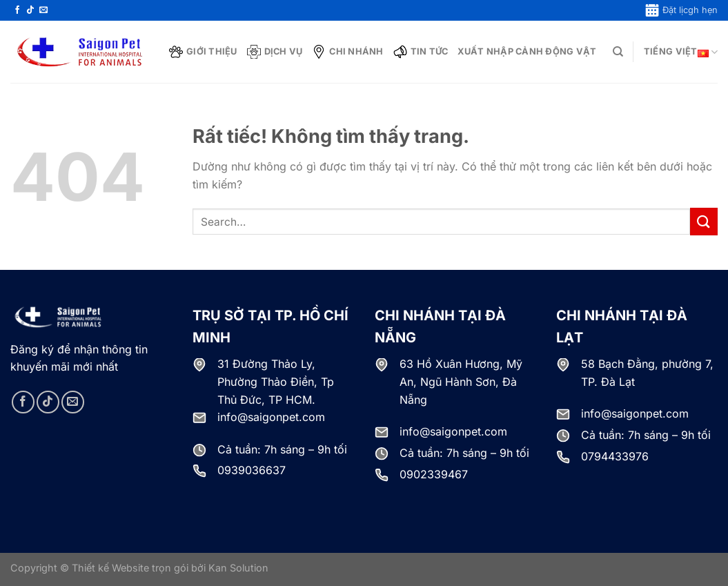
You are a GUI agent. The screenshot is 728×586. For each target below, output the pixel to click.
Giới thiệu (203, 52)
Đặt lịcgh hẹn (681, 10)
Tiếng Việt (681, 52)
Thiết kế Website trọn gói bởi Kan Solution (170, 568)
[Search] (618, 52)
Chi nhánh (347, 52)
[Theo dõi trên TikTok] (30, 10)
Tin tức (421, 52)
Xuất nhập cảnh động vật (527, 51)
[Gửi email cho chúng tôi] (43, 10)
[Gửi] (704, 221)
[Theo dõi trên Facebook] (17, 10)
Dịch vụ (275, 52)
